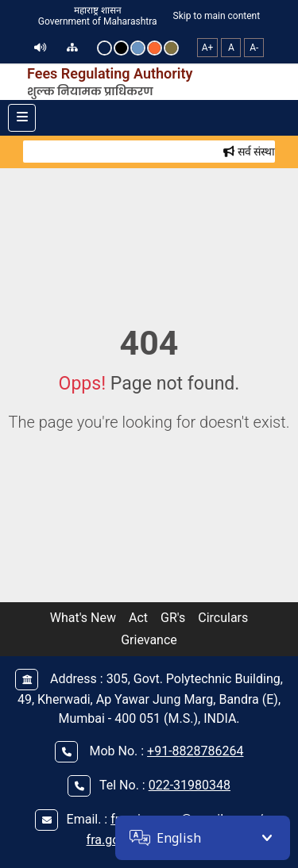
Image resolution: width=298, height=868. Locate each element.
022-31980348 (190, 785)
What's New (83, 618)
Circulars (223, 618)
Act (138, 618)
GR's (173, 618)
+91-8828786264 (195, 751)
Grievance (149, 640)
